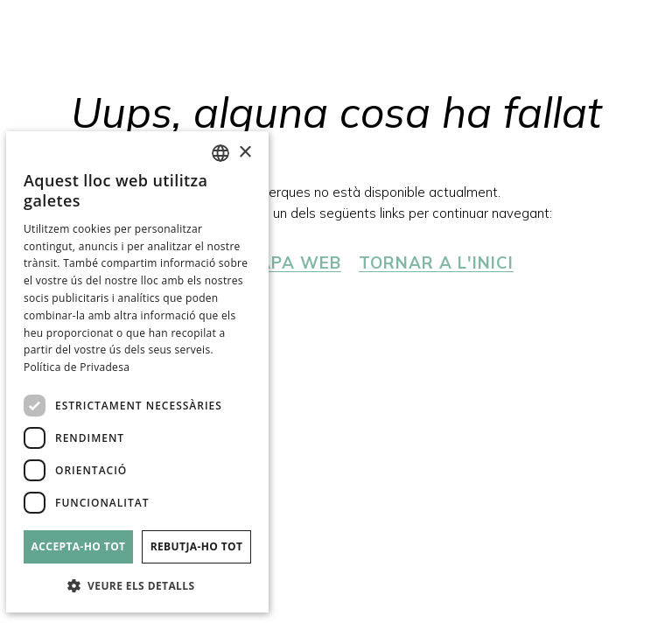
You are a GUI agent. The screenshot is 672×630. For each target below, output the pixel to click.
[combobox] (220, 153)
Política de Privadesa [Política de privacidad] (77, 367)
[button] (137, 585)
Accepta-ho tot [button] (79, 546)
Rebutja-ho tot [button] (197, 546)
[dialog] (137, 372)
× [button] (245, 153)
